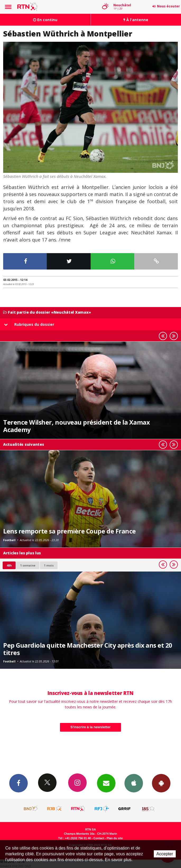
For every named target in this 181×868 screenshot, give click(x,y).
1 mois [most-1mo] (49, 565)
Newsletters (106, 783)
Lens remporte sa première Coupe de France (69, 531)
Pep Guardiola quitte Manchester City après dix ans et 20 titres (88, 649)
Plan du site (115, 838)
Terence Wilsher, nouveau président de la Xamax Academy (76, 426)
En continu (45, 20)
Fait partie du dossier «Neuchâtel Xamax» (47, 312)
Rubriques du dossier (29, 324)
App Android (161, 783)
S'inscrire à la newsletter (91, 727)
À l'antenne (136, 20)
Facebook (18, 783)
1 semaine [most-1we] (28, 565)
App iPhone (134, 783)
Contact (99, 838)
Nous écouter (168, 6)
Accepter (165, 854)
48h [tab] (9, 565)
